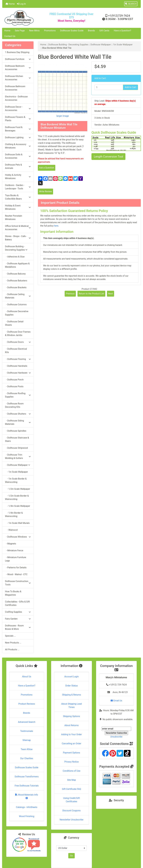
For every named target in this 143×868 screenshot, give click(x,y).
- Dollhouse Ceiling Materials (18, 296)
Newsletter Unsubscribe (71, 820)
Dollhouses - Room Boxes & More (18, 627)
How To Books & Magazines (13, 593)
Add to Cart (131, 87)
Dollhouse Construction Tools (18, 583)
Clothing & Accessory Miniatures (18, 146)
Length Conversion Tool (108, 157)
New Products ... (13, 643)
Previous (70, 294)
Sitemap (27, 740)
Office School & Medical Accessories (18, 228)
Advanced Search (27, 722)
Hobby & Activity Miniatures (18, 177)
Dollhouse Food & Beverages (18, 129)
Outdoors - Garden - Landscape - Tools (18, 187)
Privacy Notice (71, 762)
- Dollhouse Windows (18, 537)
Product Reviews (27, 704)
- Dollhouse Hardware (18, 373)
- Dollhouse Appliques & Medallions (17, 265)
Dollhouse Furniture (18, 59)
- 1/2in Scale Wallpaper (18, 489)
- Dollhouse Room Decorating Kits (14, 405)
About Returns (71, 725)
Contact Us (10, 36)
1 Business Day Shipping (17, 52)
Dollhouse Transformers (27, 777)
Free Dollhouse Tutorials (27, 786)
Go (71, 856)
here (56, 226)
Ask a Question (47, 168)
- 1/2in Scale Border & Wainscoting (17, 497)
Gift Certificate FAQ (71, 789)
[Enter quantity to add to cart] (109, 87)
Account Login (72, 677)
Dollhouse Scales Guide (72, 31)
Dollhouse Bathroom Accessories (15, 88)
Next (111, 294)
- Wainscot (11, 530)
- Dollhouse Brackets (16, 287)
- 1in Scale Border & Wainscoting (16, 480)
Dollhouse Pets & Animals (18, 166)
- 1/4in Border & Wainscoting (14, 515)
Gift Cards (104, 31)
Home (10, 4)
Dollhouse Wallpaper (101, 45)
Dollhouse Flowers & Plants (18, 119)
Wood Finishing (27, 816)
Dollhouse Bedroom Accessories (18, 68)
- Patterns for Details (16, 568)
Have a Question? (122, 31)
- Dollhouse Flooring (18, 359)
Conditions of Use (71, 771)
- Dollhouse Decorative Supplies (17, 313)
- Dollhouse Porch (14, 380)
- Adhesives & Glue (15, 257)
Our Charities (27, 758)
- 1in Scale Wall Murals (17, 523)
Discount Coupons (72, 811)
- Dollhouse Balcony (15, 274)
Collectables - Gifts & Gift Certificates (17, 603)
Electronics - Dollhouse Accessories (16, 98)
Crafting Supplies (18, 612)
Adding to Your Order (71, 734)
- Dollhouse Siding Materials (18, 422)
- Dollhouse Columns (16, 305)
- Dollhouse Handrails (16, 366)
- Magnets (11, 544)
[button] (131, 4)
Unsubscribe (116, 737)
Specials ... (10, 636)
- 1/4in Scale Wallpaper (18, 506)
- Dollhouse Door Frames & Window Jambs (18, 333)
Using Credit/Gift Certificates (72, 800)
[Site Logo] (25, 18)
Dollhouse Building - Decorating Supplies (68, 45)
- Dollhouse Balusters (16, 281)
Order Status (72, 686)
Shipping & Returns (72, 695)
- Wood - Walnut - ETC (16, 574)
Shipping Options (71, 716)
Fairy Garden (18, 619)
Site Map (72, 780)
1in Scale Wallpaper (123, 45)
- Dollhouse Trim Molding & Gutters (18, 456)
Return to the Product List (91, 294)
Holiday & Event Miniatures (18, 207)
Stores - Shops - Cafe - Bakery (18, 238)
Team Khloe (27, 749)
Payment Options (71, 753)
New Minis (34, 31)
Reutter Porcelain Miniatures (14, 217)
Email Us (116, 701)
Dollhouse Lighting (18, 137)
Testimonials (27, 731)
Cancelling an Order (71, 744)
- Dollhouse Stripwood (16, 448)
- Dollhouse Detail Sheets (14, 323)
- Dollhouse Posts (14, 387)
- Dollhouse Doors (18, 342)
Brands (91, 31)
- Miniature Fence (14, 550)
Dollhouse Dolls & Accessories (18, 156)
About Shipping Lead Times (71, 705)
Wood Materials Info (27, 796)
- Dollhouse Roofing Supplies (18, 395)
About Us (27, 677)
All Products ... (12, 650)
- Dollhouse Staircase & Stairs (17, 439)
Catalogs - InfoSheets (27, 807)
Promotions (50, 31)
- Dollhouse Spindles (16, 431)
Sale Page (20, 31)
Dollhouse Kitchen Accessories (18, 78)
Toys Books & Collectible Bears (18, 197)
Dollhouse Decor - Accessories (18, 108)
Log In (21, 4)
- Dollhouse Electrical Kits (16, 351)
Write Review (45, 191)
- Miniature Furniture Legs (16, 559)
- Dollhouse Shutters (18, 414)
